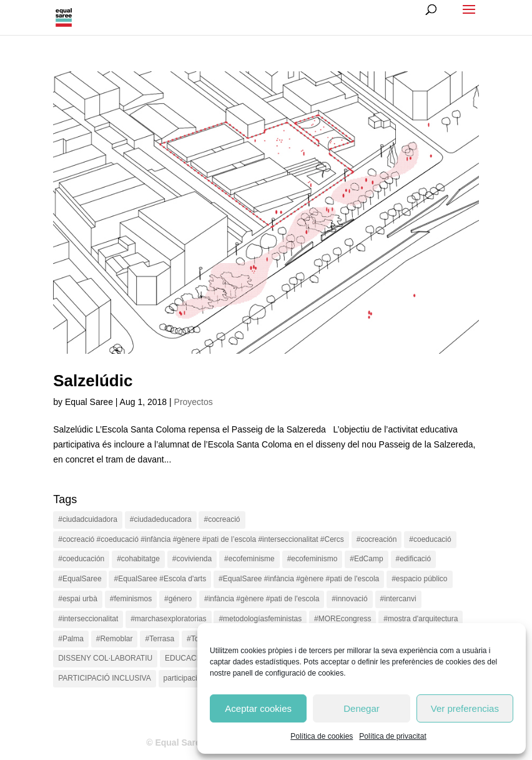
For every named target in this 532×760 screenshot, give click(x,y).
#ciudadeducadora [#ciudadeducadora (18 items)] (161, 519)
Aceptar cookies (258, 708)
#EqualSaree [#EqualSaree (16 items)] (80, 579)
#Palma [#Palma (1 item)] (71, 639)
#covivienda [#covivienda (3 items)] (192, 559)
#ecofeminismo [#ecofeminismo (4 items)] (313, 559)
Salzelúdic (93, 381)
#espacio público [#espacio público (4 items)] (419, 579)
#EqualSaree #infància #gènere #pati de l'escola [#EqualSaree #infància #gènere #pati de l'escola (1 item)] (299, 579)
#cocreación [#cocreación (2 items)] (377, 539)
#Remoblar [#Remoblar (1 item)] (115, 639)
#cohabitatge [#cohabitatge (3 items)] (138, 559)
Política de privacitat (392, 736)
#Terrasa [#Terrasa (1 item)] (160, 639)
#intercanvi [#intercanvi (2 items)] (398, 599)
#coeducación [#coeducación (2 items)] (81, 559)
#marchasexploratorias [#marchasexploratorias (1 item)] (168, 619)
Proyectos (194, 402)
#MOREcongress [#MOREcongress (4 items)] (342, 619)
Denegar (362, 708)
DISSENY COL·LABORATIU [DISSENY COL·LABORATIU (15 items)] (105, 658)
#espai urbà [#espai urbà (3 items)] (78, 599)
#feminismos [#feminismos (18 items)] (131, 599)
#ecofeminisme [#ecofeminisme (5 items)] (249, 559)
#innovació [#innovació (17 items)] (349, 599)
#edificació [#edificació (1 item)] (414, 559)
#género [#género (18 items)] (178, 599)
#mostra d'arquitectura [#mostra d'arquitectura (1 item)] (421, 619)
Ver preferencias (465, 708)
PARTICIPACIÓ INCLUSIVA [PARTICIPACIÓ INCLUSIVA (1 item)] (104, 678)
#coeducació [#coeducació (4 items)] (430, 539)
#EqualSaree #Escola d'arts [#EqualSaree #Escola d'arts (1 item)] (160, 579)
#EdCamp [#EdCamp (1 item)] (366, 559)
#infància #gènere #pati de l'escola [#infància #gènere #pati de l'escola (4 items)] (262, 599)
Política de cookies (322, 736)
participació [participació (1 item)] (183, 678)
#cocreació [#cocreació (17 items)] (222, 519)
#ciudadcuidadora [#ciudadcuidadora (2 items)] (88, 519)
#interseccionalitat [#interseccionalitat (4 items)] (88, 619)
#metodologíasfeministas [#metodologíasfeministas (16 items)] (260, 619)
